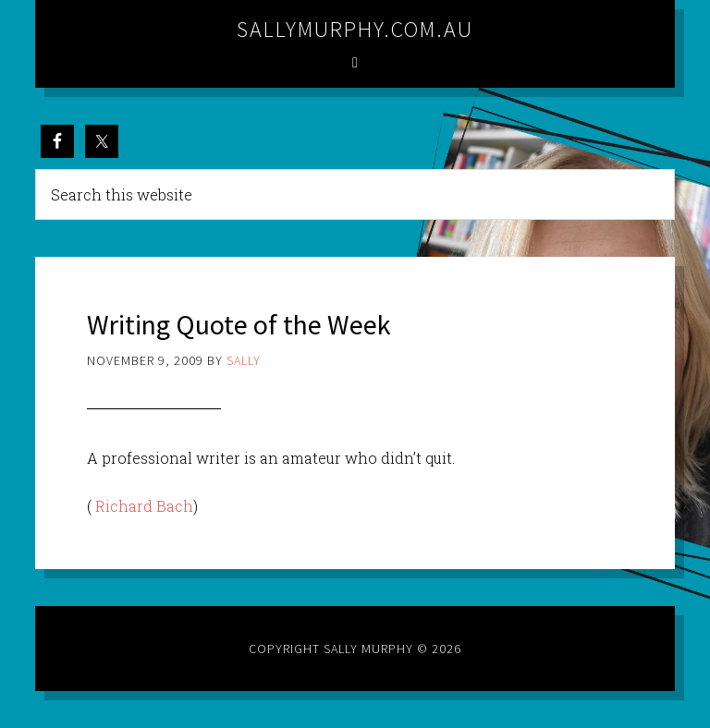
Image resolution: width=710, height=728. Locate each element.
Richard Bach (144, 506)
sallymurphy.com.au (355, 29)
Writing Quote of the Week (239, 324)
